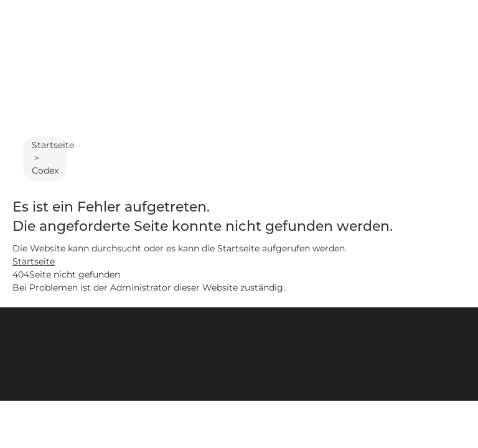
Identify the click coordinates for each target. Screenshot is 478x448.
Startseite (53, 145)
